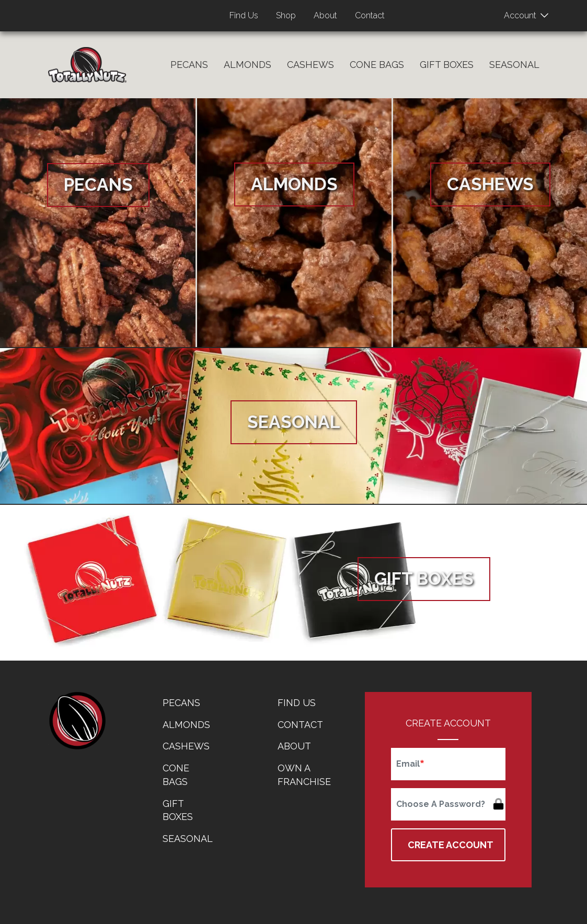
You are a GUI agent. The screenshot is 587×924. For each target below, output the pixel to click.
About (325, 15)
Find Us (244, 15)
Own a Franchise (304, 775)
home (77, 721)
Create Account (451, 845)
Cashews (310, 65)
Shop (286, 15)
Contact (370, 15)
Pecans (189, 65)
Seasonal (514, 65)
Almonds (248, 65)
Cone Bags (377, 65)
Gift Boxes (447, 65)
